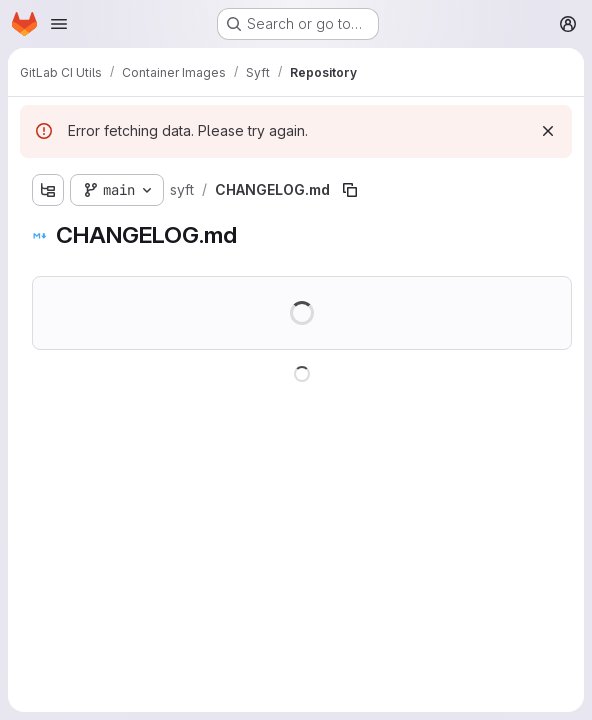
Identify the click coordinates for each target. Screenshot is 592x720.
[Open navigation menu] (59, 24)
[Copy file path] (350, 190)
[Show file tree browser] (48, 190)
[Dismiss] (548, 131)
